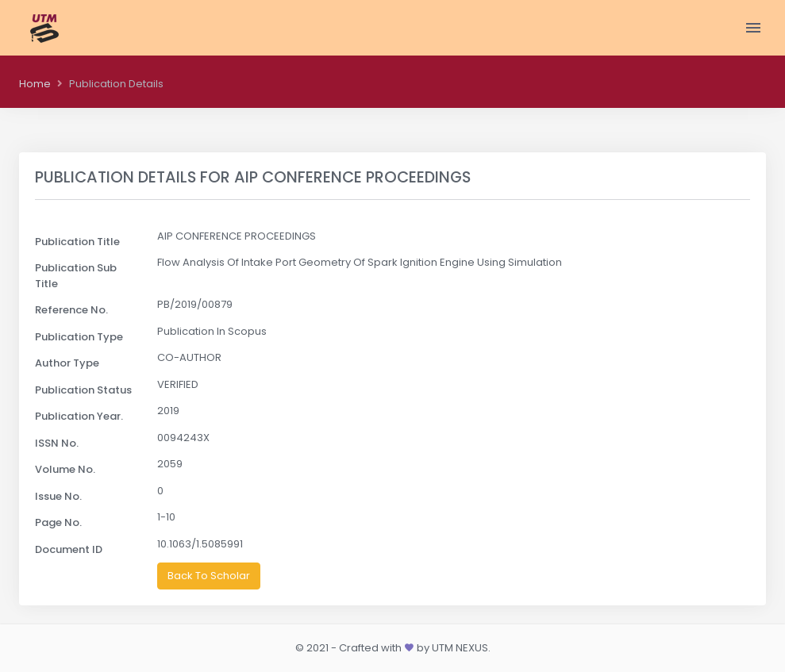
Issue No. (58, 496)
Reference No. (71, 310)
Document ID (69, 549)
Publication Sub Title (76, 276)
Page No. (58, 522)
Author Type (67, 363)
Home (35, 84)
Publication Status (83, 390)
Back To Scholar (209, 576)
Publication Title (77, 242)
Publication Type (79, 337)
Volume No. (65, 469)
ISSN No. (57, 443)
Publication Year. (79, 416)
